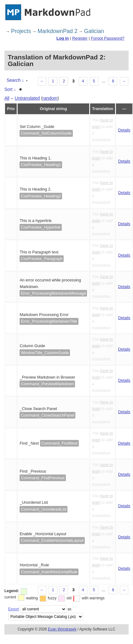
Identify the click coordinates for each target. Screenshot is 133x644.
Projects (21, 31)
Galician (94, 31)
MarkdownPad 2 (57, 31)
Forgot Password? (107, 38)
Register (80, 38)
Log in (63, 38)
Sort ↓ (10, 89)
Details (124, 130)
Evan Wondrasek (62, 629)
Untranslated (27, 98)
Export (14, 609)
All (7, 98)
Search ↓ (15, 80)
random (50, 98)
